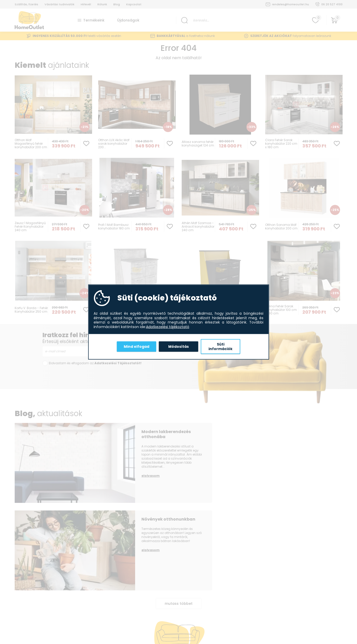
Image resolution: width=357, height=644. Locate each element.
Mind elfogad (136, 346)
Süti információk (220, 347)
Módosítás (178, 346)
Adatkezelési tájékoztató (168, 327)
